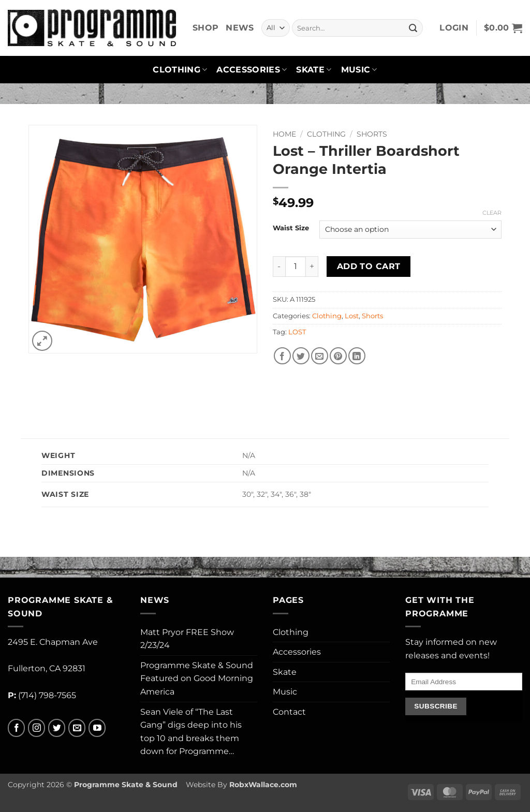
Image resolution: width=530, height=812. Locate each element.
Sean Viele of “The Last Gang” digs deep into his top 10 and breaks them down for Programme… (191, 732)
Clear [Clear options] (492, 213)
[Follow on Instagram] (36, 728)
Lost (352, 316)
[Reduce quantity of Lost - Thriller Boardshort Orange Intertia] (279, 267)
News (240, 28)
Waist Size (291, 228)
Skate (314, 70)
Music (359, 70)
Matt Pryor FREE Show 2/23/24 (187, 639)
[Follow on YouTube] (97, 728)
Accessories (252, 70)
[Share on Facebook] (282, 356)
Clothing (180, 70)
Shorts (372, 134)
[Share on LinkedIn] (357, 356)
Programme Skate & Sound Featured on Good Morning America (197, 678)
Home (284, 134)
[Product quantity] (296, 267)
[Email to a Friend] (320, 356)
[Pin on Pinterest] (338, 356)
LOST (297, 332)
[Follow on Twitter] (57, 728)
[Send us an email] (77, 728)
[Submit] (413, 28)
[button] (454, 28)
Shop (205, 28)
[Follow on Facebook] (16, 728)
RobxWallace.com (263, 785)
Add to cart (369, 266)
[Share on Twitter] (301, 356)
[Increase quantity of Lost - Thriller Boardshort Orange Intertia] (312, 267)
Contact (289, 712)
